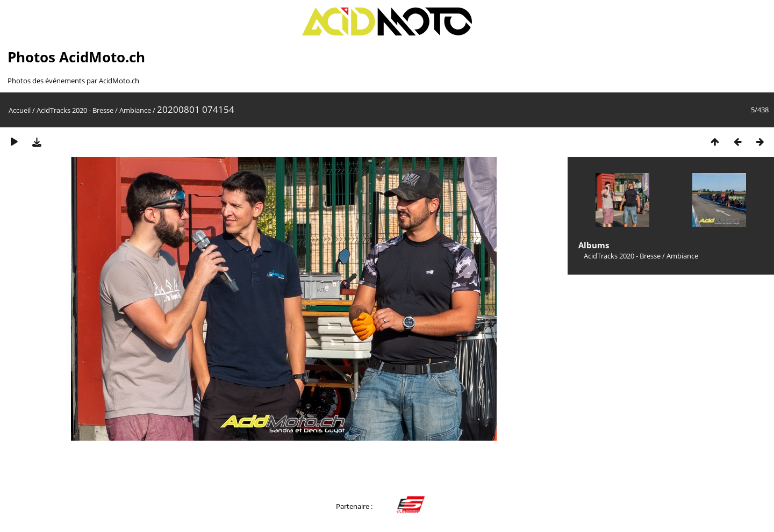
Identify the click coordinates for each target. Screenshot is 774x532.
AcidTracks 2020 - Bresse (75, 110)
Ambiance (135, 110)
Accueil (20, 110)
